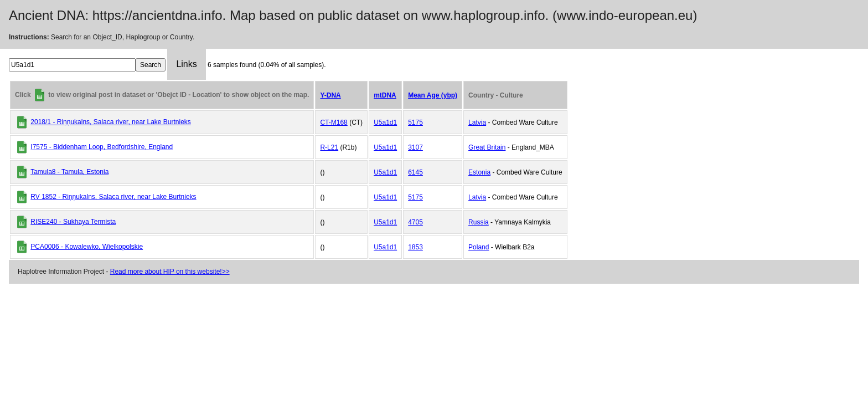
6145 (415, 172)
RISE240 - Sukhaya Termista (73, 222)
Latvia (477, 122)
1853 (415, 247)
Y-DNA (330, 95)
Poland (479, 247)
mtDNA (385, 95)
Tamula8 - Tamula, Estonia (69, 172)
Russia (479, 222)
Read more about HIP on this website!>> (170, 272)
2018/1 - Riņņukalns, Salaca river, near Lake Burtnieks (111, 122)
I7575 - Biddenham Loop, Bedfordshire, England (102, 147)
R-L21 (329, 147)
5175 (415, 122)
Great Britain (487, 147)
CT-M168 (334, 122)
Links (186, 64)
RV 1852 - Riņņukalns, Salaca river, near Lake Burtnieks (113, 197)
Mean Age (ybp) (433, 95)
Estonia (479, 172)
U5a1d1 (385, 122)
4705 (415, 222)
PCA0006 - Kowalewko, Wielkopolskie (87, 247)
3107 (415, 147)
